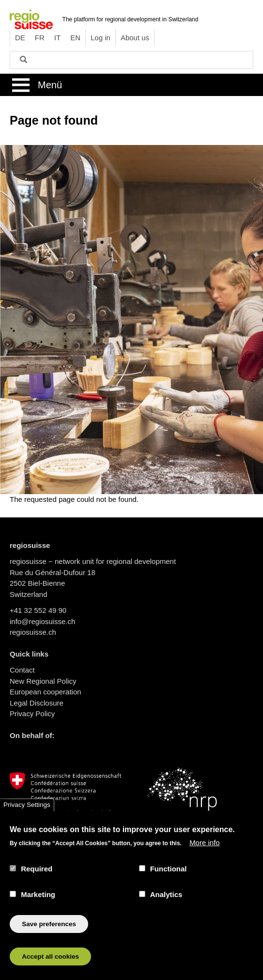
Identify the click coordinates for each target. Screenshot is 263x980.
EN (75, 38)
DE (20, 38)
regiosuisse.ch (33, 632)
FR (40, 38)
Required (37, 881)
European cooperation (46, 692)
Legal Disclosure (37, 703)
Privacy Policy (32, 714)
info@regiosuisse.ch (42, 621)
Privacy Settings (27, 818)
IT (57, 38)
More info (205, 856)
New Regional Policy (43, 681)
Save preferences (49, 937)
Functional (169, 881)
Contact (22, 670)
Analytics (166, 908)
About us (135, 38)
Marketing (38, 908)
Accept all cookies (50, 969)
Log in (101, 38)
